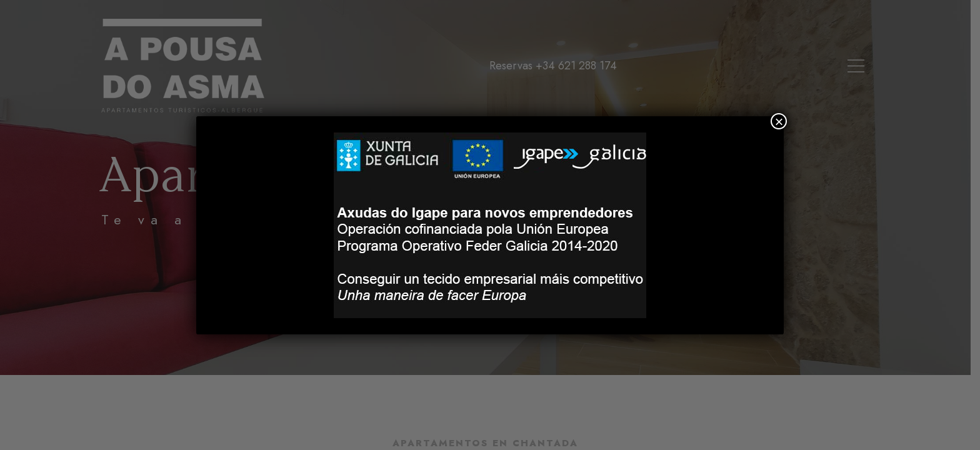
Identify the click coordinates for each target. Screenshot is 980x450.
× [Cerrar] (779, 121)
